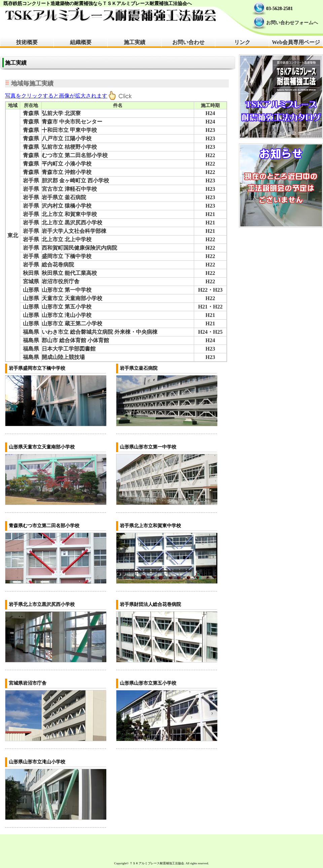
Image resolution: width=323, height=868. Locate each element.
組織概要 (81, 42)
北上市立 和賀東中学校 (69, 214)
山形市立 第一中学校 (67, 290)
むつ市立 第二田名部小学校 (75, 155)
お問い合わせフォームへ (292, 23)
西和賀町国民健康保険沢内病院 (79, 248)
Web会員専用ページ (296, 42)
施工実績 (135, 42)
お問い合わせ (188, 42)
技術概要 (27, 42)
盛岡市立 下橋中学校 (67, 256)
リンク (242, 42)
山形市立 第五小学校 (67, 307)
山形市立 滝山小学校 (67, 315)
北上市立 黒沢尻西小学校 (72, 223)
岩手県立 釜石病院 (64, 197)
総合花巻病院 (58, 265)
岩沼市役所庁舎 (61, 281)
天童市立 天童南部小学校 (72, 298)
